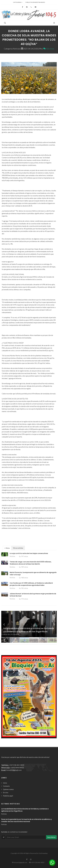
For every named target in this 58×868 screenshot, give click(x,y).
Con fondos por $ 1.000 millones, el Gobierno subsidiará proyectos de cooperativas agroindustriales (31, 584)
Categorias (18, 2)
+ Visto (7, 548)
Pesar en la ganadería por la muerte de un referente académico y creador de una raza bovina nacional (26, 820)
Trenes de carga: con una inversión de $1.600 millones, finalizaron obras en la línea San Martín (31, 563)
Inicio (5, 783)
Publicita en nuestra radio (35, 2)
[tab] (7, 548)
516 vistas (49, 49)
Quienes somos (8, 789)
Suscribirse (51, 837)
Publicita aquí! (8, 796)
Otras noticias (18, 548)
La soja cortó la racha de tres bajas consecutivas (29, 553)
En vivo (6, 792)
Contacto (6, 786)
